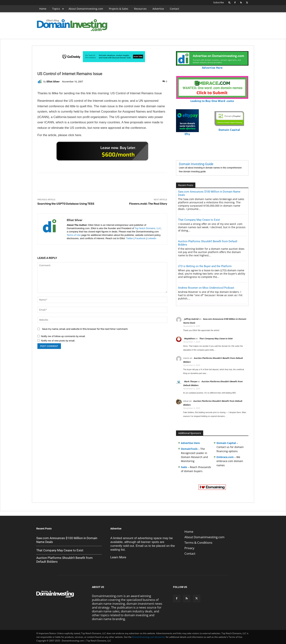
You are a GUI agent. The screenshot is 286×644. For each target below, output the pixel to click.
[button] (229, 2)
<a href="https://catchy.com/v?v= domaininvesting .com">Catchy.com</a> (102, 151)
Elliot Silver (53, 82)
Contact (190, 553)
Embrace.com (225, 457)
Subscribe (219, 2)
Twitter (130, 238)
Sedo (184, 467)
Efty (187, 132)
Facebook (140, 238)
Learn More (118, 557)
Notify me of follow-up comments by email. (63, 336)
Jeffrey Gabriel (191, 319)
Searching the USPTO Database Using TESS (66, 204)
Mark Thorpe (190, 381)
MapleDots (189, 338)
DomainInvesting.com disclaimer (149, 637)
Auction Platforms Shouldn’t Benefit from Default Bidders (64, 560)
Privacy (189, 548)
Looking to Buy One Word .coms (212, 99)
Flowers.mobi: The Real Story (148, 204)
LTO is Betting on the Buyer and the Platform (205, 266)
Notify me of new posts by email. (58, 341)
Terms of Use (74, 235)
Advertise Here (212, 66)
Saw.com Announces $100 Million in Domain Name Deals (67, 540)
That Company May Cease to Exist (199, 220)
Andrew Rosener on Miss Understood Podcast (206, 288)
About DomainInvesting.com (204, 537)
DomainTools (189, 449)
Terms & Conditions (198, 543)
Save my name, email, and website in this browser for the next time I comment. (85, 329)
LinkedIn (152, 238)
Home (189, 532)
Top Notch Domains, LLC (148, 228)
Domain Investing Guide (196, 164)
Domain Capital (226, 443)
